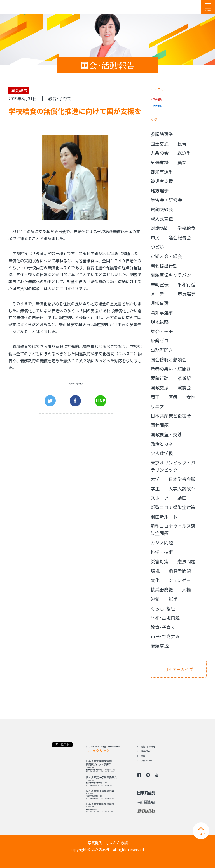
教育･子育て (60, 98)
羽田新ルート (164, 517)
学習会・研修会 (166, 200)
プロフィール (147, 760)
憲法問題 (186, 561)
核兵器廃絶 (162, 589)
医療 (173, 397)
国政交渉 (160, 387)
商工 (155, 397)
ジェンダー (180, 580)
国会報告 (157, 99)
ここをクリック (98, 750)
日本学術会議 (182, 479)
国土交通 (160, 144)
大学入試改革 (182, 488)
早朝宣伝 (160, 284)
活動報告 (157, 106)
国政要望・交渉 (166, 434)
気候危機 (160, 162)
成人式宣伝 (162, 219)
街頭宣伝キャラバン (171, 275)
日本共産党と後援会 (171, 416)
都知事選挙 (162, 172)
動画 (182, 498)
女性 (191, 397)
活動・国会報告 (148, 747)
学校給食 (186, 228)
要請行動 (160, 378)
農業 (182, 162)
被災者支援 (162, 181)
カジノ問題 (162, 542)
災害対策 (160, 561)
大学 (155, 479)
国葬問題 (160, 425)
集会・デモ (162, 331)
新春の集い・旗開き (171, 369)
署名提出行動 (164, 266)
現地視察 (160, 322)
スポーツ (160, 498)
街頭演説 (160, 646)
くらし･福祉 (163, 608)
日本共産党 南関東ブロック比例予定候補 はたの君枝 (38, 7)
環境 (155, 571)
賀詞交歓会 (162, 209)
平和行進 (186, 284)
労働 (155, 599)
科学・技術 (162, 552)
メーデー (160, 294)
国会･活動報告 (108, 65)
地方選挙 (160, 190)
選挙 (173, 599)
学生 (155, 488)
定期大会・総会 (166, 256)
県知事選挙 (162, 313)
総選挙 (184, 153)
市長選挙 (186, 294)
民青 (182, 144)
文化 (155, 580)
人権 (186, 589)
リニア (157, 406)
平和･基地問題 (165, 617)
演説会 (184, 387)
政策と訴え (146, 751)
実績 (143, 756)
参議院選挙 (162, 134)
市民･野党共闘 (165, 636)
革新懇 (184, 378)
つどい (157, 247)
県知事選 (160, 303)
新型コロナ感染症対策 (173, 507)
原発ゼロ (160, 340)
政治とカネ (162, 444)
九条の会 (160, 153)
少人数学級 (162, 453)
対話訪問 (160, 228)
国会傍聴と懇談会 (169, 359)
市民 (155, 237)
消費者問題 (180, 571)
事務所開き (162, 350)
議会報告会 (180, 237)
